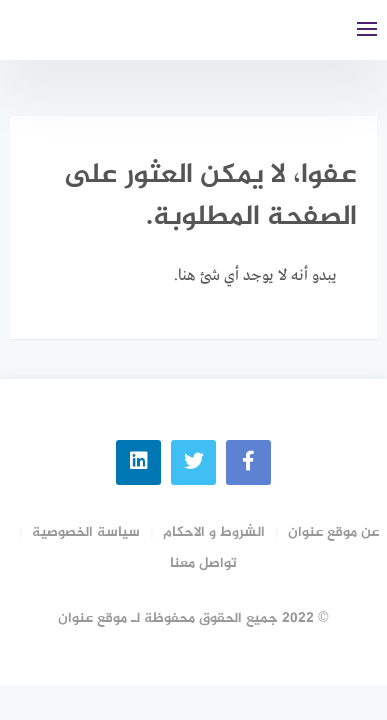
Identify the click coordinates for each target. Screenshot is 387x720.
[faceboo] (248, 462)
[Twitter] (193, 462)
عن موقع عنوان (333, 532)
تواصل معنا (203, 563)
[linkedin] (138, 462)
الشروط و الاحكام (214, 532)
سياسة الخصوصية (86, 532)
